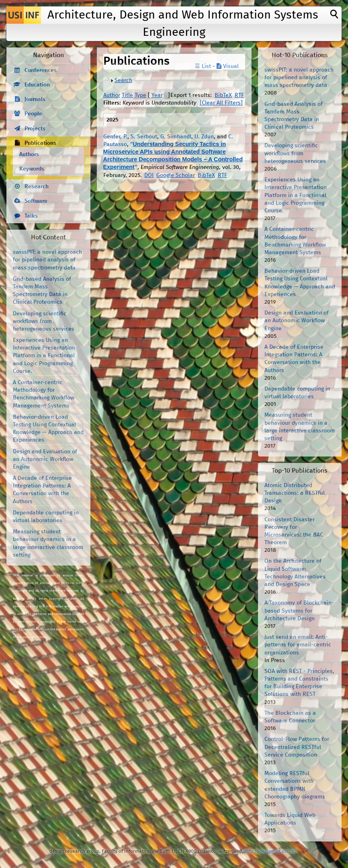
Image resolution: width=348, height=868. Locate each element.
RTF (239, 95)
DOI (149, 175)
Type (140, 95)
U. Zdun (204, 137)
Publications (40, 143)
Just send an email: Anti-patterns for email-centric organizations (298, 645)
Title (127, 95)
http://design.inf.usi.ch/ (271, 851)
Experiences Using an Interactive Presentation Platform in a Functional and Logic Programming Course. (44, 356)
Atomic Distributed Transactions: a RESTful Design (295, 493)
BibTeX (223, 95)
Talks (31, 216)
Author (112, 95)
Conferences (41, 70)
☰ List (203, 66)
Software (36, 201)
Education (37, 85)
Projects (35, 129)
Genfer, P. (115, 137)
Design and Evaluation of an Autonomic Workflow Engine (45, 459)
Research (37, 187)
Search (123, 80)
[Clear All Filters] (221, 103)
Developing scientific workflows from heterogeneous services (44, 321)
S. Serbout (144, 137)
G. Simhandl (176, 137)
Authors (29, 154)
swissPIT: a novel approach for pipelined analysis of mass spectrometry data (47, 260)
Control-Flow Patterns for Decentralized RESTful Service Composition (297, 747)
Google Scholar (176, 175)
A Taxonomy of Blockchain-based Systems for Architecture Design (299, 611)
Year (157, 95)
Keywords (32, 169)
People (33, 114)
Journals (35, 99)
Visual (228, 66)
